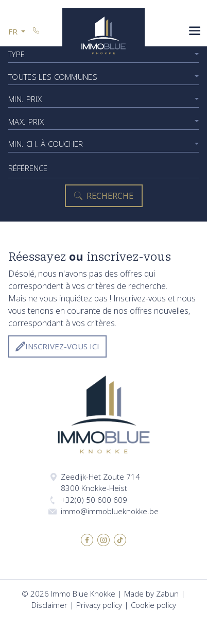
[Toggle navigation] (195, 32)
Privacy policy (99, 605)
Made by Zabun (151, 594)
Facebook (87, 540)
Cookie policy (153, 605)
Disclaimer (49, 605)
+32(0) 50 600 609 (94, 500)
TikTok (120, 540)
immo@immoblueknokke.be (110, 511)
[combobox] (104, 77)
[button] (17, 32)
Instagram (104, 540)
